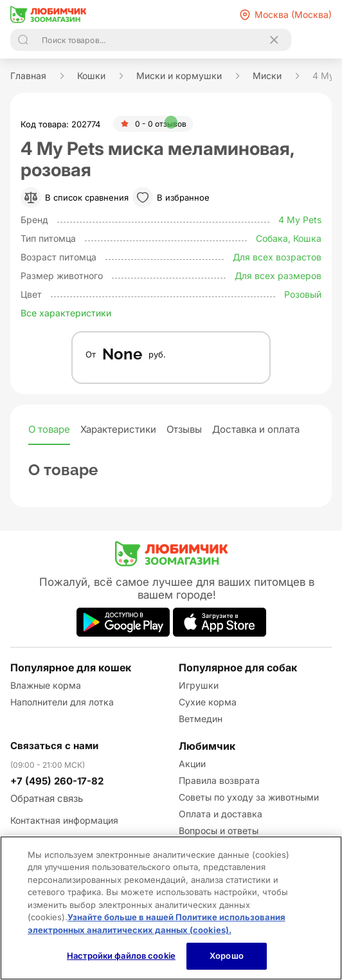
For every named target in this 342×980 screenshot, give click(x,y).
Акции (192, 764)
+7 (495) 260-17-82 (57, 781)
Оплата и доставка (221, 814)
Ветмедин (201, 719)
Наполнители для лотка (62, 702)
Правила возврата (219, 780)
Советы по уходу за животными (249, 797)
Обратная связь (47, 798)
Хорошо (227, 956)
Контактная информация (64, 820)
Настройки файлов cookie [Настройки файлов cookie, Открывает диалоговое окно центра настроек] (121, 956)
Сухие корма (208, 702)
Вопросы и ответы (219, 830)
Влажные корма (46, 685)
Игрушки (199, 685)
